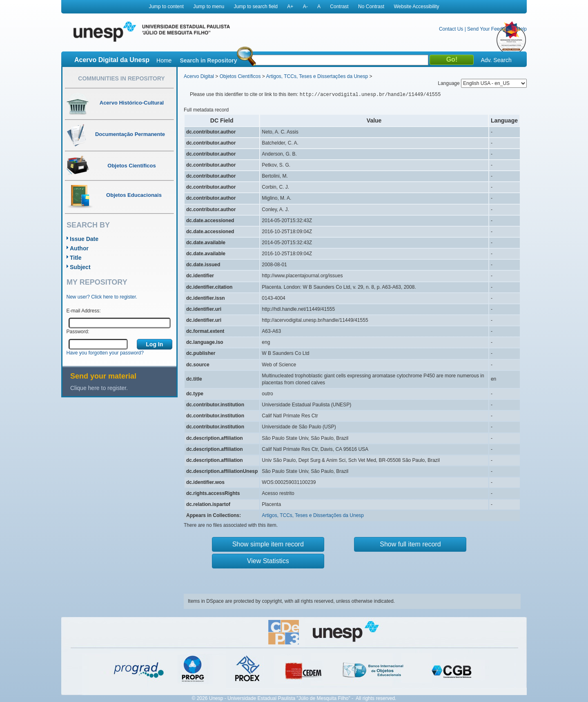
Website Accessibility (416, 7)
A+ (290, 7)
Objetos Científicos (240, 76)
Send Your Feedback (490, 29)
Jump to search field (256, 7)
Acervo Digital (199, 76)
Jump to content (166, 7)
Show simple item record (268, 544)
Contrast (339, 7)
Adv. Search (496, 60)
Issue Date (84, 239)
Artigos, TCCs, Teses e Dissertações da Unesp (317, 76)
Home (164, 60)
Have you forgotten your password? (105, 353)
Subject (80, 267)
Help (522, 29)
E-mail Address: (84, 311)
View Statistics (268, 561)
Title (76, 258)
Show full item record (410, 544)
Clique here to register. (99, 388)
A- (305, 7)
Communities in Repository (121, 78)
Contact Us (451, 29)
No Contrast (371, 7)
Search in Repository (208, 60)
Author (79, 248)
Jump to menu (209, 7)
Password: (78, 332)
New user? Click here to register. (102, 297)
